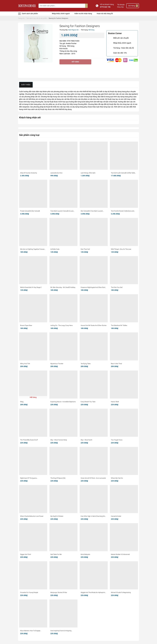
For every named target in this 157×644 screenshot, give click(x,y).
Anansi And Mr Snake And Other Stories (94, 325)
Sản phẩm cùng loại (29, 135)
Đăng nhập (120, 7)
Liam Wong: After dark (88, 173)
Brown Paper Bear (26, 325)
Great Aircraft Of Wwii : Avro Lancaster (93, 478)
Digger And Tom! (26, 554)
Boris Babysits (85, 554)
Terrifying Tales (86, 364)
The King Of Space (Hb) (58, 478)
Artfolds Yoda (55, 249)
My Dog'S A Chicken (57, 516)
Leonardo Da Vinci (56, 173)
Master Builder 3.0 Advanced (120, 554)
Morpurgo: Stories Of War (59, 592)
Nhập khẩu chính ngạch (61, 14)
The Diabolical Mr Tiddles (119, 325)
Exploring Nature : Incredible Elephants (63, 402)
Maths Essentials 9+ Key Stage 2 (31, 287)
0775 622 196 (105, 7)
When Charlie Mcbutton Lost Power (32, 516)
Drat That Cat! (85, 249)
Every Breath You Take (88, 402)
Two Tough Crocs (117, 440)
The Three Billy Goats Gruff (29, 440)
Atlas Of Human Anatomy (29, 173)
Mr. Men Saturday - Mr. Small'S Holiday (63, 287)
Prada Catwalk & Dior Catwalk (30, 211)
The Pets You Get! (117, 287)
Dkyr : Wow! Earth (86, 440)
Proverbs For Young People (29, 592)
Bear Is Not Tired (116, 364)
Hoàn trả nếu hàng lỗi (105, 14)
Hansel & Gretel (116, 516)
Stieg (22, 402)
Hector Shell (115, 402)
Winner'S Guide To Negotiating (121, 592)
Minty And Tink (25, 364)
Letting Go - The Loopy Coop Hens (62, 325)
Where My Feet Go (117, 478)
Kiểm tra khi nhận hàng (83, 14)
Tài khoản (121, 5)
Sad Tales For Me (56, 554)
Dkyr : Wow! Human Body (59, 440)
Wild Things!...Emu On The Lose (121, 249)
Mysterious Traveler (57, 364)
